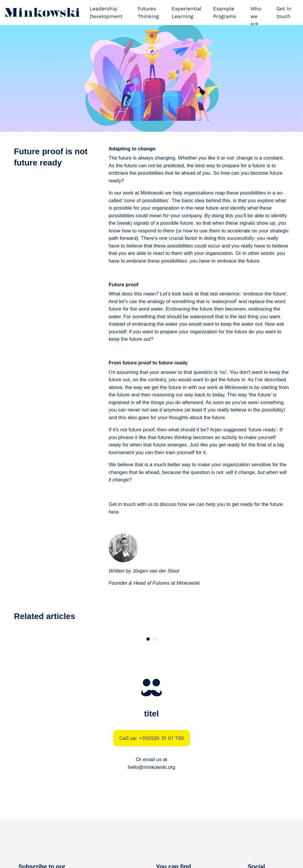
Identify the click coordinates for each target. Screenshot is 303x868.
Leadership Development (106, 12)
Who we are (256, 16)
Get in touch (284, 12)
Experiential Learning (186, 12)
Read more (58, 666)
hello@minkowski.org (152, 815)
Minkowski (188, 583)
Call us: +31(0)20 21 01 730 (152, 786)
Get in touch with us (131, 504)
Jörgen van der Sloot (156, 571)
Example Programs (225, 12)
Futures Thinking (148, 12)
